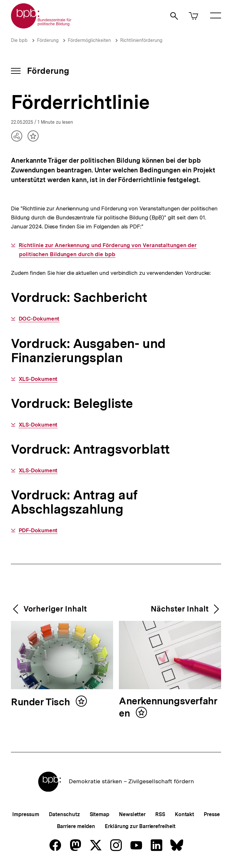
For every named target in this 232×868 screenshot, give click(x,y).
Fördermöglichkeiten (89, 40)
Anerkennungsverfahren (168, 707)
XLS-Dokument (38, 379)
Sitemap (99, 814)
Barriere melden (76, 826)
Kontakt (184, 814)
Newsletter (132, 814)
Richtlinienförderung (141, 40)
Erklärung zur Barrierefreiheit (140, 826)
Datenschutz (64, 814)
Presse (212, 814)
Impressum (26, 814)
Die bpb (19, 40)
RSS (160, 814)
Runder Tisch (42, 702)
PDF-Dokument (38, 530)
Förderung (48, 40)
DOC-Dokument (39, 319)
